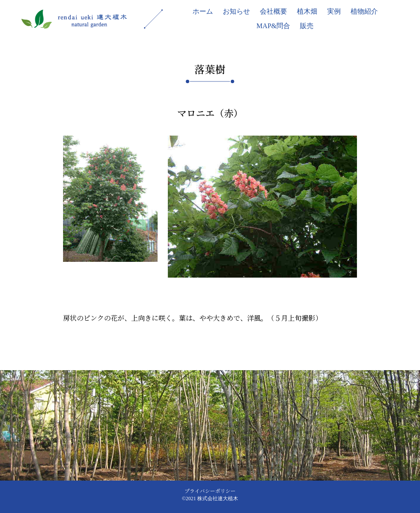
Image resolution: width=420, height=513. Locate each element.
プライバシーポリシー (210, 491)
